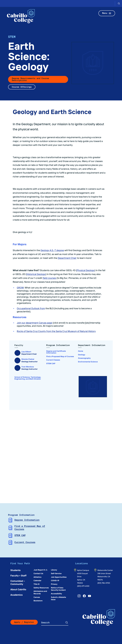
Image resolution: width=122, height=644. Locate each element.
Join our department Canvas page (35, 323)
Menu (107, 13)
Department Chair (67, 258)
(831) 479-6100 (83, 586)
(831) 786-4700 (104, 583)
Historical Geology (36, 274)
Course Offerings (22, 87)
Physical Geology (86, 270)
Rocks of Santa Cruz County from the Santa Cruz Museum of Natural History (56, 331)
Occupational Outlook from (31, 308)
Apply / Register (24, 622)
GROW (20, 287)
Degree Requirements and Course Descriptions (30, 79)
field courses (49, 278)
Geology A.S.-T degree (52, 250)
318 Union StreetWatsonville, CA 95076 (104, 576)
